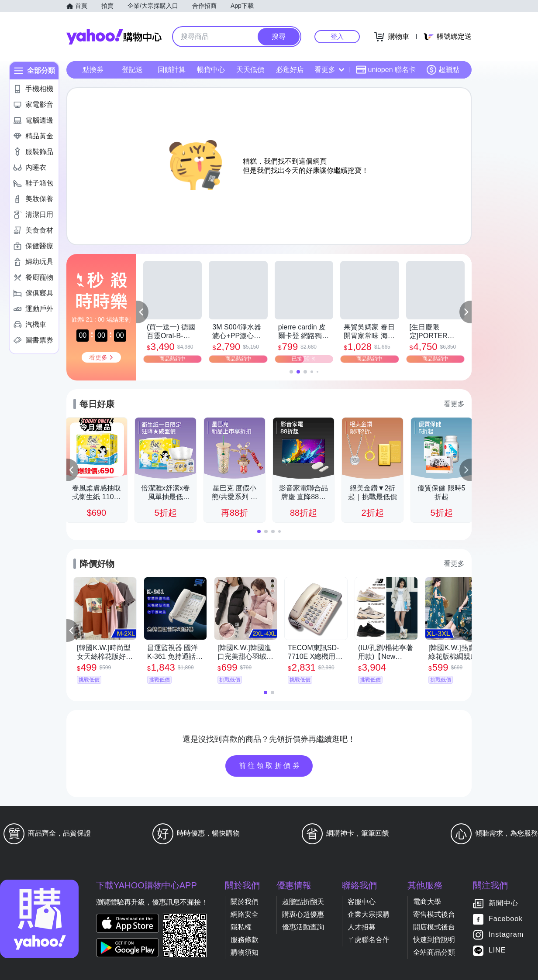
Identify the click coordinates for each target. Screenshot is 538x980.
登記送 (132, 70)
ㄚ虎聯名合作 (369, 940)
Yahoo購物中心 (114, 37)
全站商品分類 (434, 952)
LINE (497, 951)
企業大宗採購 (369, 914)
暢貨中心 (211, 70)
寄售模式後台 (434, 914)
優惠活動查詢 (303, 927)
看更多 (329, 70)
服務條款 (245, 940)
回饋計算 (172, 70)
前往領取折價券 (270, 766)
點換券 (93, 70)
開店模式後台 (434, 927)
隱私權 (241, 927)
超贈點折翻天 (303, 902)
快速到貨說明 (434, 940)
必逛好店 (290, 70)
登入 (337, 36)
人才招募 (362, 927)
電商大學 (427, 902)
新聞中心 (504, 903)
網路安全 (245, 914)
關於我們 (245, 902)
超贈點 (443, 70)
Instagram (506, 935)
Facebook (506, 919)
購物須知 (245, 952)
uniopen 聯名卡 (386, 70)
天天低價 (250, 70)
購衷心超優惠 (303, 914)
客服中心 (362, 902)
